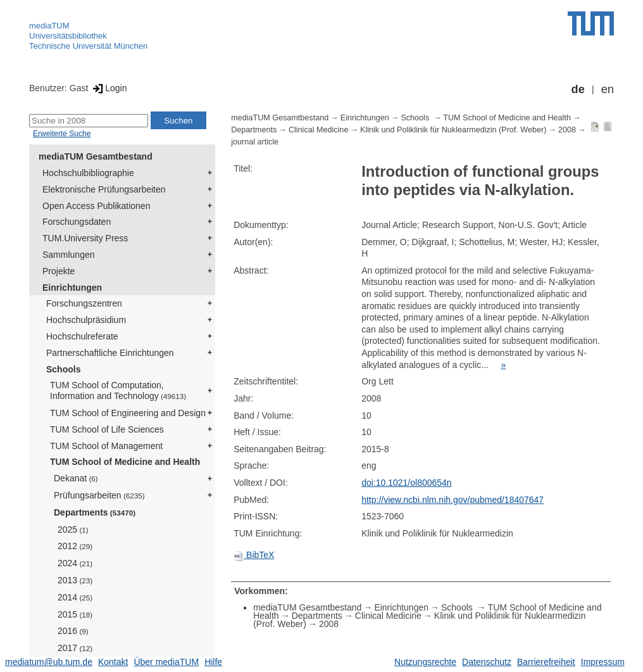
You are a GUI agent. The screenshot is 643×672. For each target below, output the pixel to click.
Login (109, 88)
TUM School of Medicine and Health (125, 462)
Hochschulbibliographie (88, 173)
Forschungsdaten (77, 222)
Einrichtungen (72, 288)
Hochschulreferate (82, 336)
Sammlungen (69, 255)
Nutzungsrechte (425, 662)
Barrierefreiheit (546, 662)
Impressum (603, 662)
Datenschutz (487, 662)
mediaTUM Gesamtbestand (96, 156)
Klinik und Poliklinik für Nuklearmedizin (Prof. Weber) (453, 130)
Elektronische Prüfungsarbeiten (104, 189)
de (578, 89)
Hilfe (213, 662)
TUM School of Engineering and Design (128, 413)
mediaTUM (49, 26)
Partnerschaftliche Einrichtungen (110, 353)
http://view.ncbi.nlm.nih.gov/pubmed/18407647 (453, 500)
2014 (75, 597)
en (608, 89)
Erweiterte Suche (62, 134)
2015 (75, 614)
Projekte (59, 271)
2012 (75, 546)
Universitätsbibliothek (68, 36)
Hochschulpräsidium (86, 320)
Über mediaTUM (166, 662)
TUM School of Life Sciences (107, 429)
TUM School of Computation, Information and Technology (118, 390)
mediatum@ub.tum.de (49, 662)
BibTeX (254, 555)
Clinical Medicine (319, 130)
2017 (75, 648)
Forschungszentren (84, 303)
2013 (75, 580)
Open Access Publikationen (96, 206)
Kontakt (113, 662)
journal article (255, 142)
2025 (73, 529)
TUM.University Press (85, 238)
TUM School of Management (106, 446)
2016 (73, 631)
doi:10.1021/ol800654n (406, 483)
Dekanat (76, 478)
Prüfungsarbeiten (99, 495)
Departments (95, 512)
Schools (63, 369)
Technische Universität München (88, 46)
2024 (75, 563)
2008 (567, 130)
